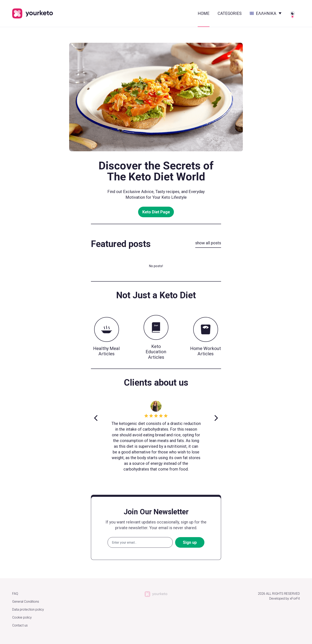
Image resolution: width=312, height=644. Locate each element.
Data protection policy (28, 609)
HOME (204, 13)
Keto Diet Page (156, 212)
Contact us (20, 625)
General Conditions (26, 602)
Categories (230, 13)
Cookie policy (22, 617)
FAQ (15, 594)
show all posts (208, 243)
